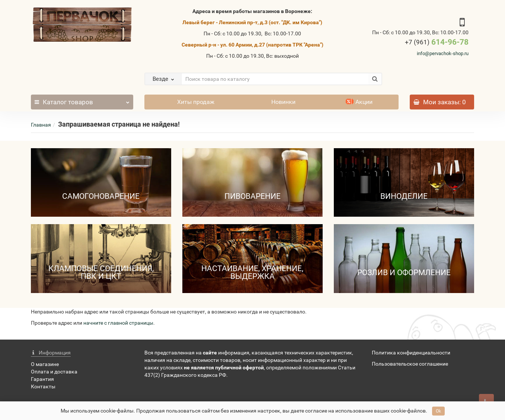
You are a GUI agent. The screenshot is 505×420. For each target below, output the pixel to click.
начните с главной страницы (118, 323)
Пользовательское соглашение (410, 364)
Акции (359, 102)
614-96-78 (437, 42)
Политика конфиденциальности (411, 353)
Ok (438, 411)
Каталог (82, 100)
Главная (41, 125)
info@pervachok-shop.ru (443, 53)
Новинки (283, 102)
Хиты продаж (196, 102)
